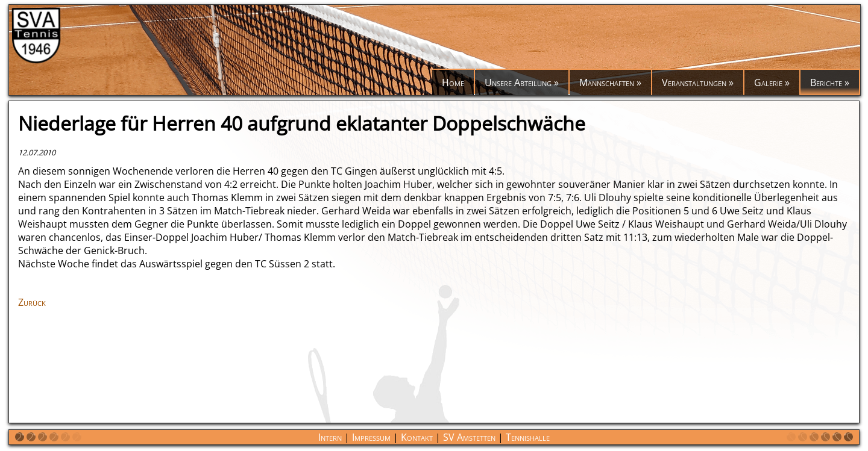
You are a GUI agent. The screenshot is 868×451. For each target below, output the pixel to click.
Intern (330, 437)
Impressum (371, 437)
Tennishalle (528, 437)
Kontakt (417, 437)
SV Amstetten (469, 437)
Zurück (32, 302)
